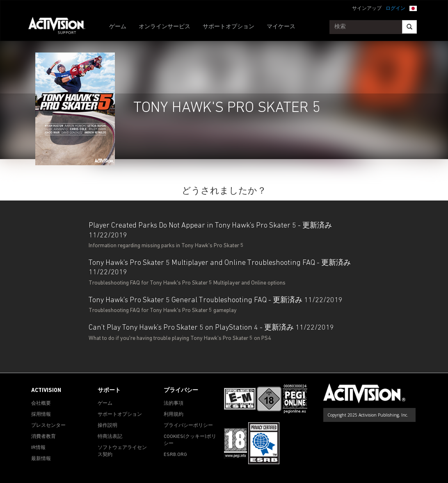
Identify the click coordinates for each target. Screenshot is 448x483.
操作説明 (107, 426)
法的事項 (174, 403)
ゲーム (118, 27)
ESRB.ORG (175, 455)
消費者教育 (43, 437)
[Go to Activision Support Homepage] (61, 27)
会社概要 (41, 403)
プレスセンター (48, 426)
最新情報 (41, 459)
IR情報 (38, 448)
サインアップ (367, 9)
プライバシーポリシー (188, 426)
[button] (413, 8)
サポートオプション (229, 27)
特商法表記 (110, 437)
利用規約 (174, 415)
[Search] (409, 27)
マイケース (281, 27)
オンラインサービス (165, 27)
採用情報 (41, 415)
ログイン (395, 9)
